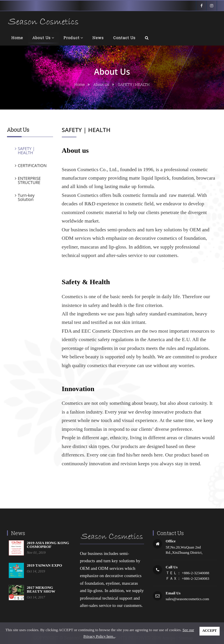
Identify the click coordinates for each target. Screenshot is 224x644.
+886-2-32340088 (195, 573)
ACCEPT (210, 631)
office (171, 541)
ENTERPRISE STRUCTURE (29, 180)
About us (101, 84)
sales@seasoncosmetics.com (187, 599)
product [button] (73, 38)
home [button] (17, 38)
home (80, 84)
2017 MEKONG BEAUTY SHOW (41, 589)
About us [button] (43, 38)
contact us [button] (124, 38)
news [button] (98, 38)
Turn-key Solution (26, 197)
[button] (147, 38)
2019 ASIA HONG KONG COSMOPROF (48, 545)
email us (173, 593)
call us (172, 567)
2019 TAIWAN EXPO (44, 565)
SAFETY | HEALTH (26, 151)
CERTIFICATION (32, 165)
